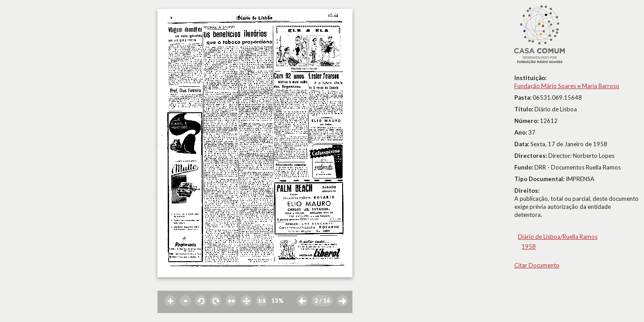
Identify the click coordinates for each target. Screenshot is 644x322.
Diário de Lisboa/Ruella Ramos (558, 237)
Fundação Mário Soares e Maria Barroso (567, 86)
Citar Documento (537, 265)
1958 (529, 246)
